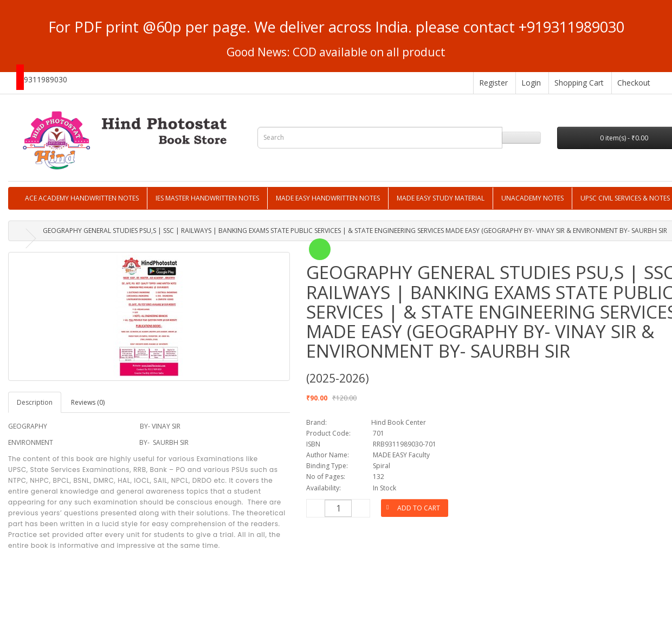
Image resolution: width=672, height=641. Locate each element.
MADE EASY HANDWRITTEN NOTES (328, 198)
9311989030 (46, 79)
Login (531, 83)
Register (493, 83)
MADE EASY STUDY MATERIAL (441, 198)
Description (35, 402)
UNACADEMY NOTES (532, 198)
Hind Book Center (399, 422)
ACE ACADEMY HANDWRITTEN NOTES (82, 198)
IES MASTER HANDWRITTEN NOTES (207, 198)
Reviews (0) (88, 402)
